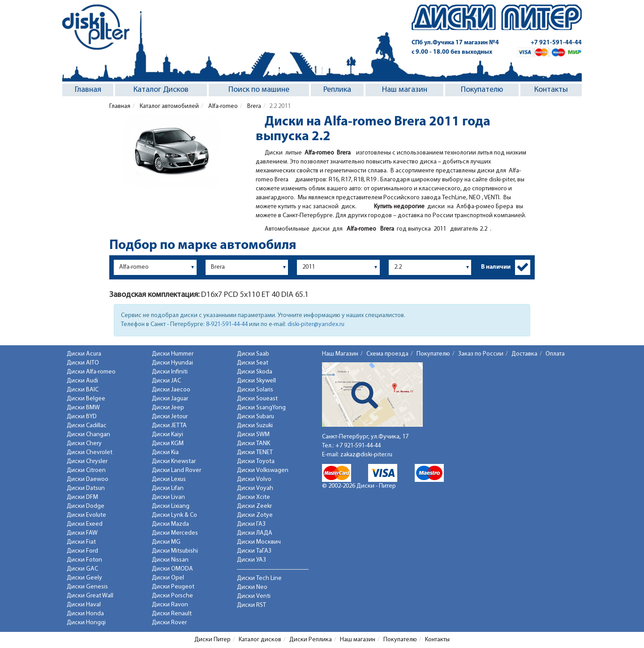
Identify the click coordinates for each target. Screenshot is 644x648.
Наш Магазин (340, 354)
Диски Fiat (81, 542)
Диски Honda (85, 614)
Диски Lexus (169, 479)
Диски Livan (168, 497)
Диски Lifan (168, 488)
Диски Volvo (254, 479)
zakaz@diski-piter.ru (366, 455)
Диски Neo (252, 587)
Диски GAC (82, 569)
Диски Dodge (86, 506)
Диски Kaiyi (167, 435)
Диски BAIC (83, 390)
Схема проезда (387, 354)
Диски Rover (169, 623)
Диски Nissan (170, 560)
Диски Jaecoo (171, 390)
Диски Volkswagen (263, 470)
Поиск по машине (259, 90)
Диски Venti (254, 596)
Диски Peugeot (173, 587)
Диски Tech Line (259, 578)
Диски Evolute (86, 515)
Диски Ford (82, 551)
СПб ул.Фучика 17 (455, 43)
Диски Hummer (173, 354)
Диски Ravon (170, 605)
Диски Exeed (85, 524)
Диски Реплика (311, 640)
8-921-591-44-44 (227, 324)
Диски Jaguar (170, 399)
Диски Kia (165, 453)
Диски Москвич (259, 542)
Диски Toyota (256, 461)
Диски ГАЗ (251, 524)
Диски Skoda (255, 372)
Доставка (524, 354)
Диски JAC (166, 381)
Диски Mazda (170, 524)
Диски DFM (82, 497)
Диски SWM (253, 435)
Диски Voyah (255, 488)
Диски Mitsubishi (175, 551)
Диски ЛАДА (255, 533)
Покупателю (482, 90)
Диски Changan (88, 435)
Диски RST (251, 605)
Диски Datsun (86, 488)
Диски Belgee (86, 399)
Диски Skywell (256, 381)
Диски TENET (255, 453)
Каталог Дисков (161, 90)
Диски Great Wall (90, 596)
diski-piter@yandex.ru (316, 324)
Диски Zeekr (254, 506)
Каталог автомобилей (169, 106)
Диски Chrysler (87, 461)
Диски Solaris (255, 390)
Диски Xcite (253, 497)
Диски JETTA (169, 426)
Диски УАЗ (251, 560)
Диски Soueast (257, 399)
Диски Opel (168, 578)
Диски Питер (213, 640)
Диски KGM (168, 444)
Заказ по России (481, 354)
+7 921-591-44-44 (556, 43)
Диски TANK (253, 444)
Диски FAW (82, 533)
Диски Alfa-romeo (91, 372)
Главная (88, 90)
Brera (253, 106)
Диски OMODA (172, 569)
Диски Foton (84, 560)
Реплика (337, 90)
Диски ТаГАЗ (254, 551)
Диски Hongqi (86, 623)
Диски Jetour (170, 417)
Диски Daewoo (88, 479)
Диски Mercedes (175, 533)
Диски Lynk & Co (174, 515)
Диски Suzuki (255, 426)
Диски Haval (84, 605)
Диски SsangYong (261, 408)
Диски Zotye (255, 515)
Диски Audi (82, 381)
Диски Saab (253, 354)
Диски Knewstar (174, 461)
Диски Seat (253, 363)
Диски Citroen (86, 470)
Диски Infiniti (170, 372)
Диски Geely (84, 578)
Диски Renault (172, 614)
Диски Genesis (87, 587)
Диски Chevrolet (90, 453)
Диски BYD (82, 417)
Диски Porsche (172, 596)
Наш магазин (405, 90)
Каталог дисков (260, 640)
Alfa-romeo (222, 106)
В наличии (496, 267)
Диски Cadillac (87, 426)
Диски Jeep (168, 408)
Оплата (555, 354)
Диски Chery (84, 444)
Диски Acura (84, 354)
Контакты (551, 90)
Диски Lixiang (171, 506)
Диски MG (166, 542)
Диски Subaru (255, 417)
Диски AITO (83, 363)
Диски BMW (83, 408)
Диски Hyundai (172, 363)
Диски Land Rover (176, 470)
